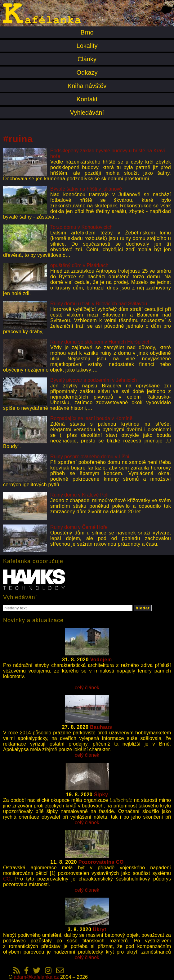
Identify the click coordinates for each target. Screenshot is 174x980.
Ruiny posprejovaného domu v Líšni (90, 457)
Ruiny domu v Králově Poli (79, 495)
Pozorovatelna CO (101, 862)
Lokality (87, 46)
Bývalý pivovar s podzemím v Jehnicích (94, 380)
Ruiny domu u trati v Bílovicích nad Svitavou (99, 304)
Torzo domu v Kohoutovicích (81, 227)
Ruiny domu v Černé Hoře (79, 527)
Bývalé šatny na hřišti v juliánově (86, 189)
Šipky (101, 795)
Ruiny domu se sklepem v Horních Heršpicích (100, 342)
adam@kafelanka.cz (36, 977)
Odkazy (87, 72)
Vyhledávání (87, 113)
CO (7, 879)
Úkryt (99, 929)
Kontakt (87, 99)
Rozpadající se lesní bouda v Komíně (91, 418)
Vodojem (101, 660)
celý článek (87, 688)
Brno (87, 32)
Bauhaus (101, 727)
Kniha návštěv (87, 86)
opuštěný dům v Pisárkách (79, 265)
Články (87, 59)
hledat (143, 608)
